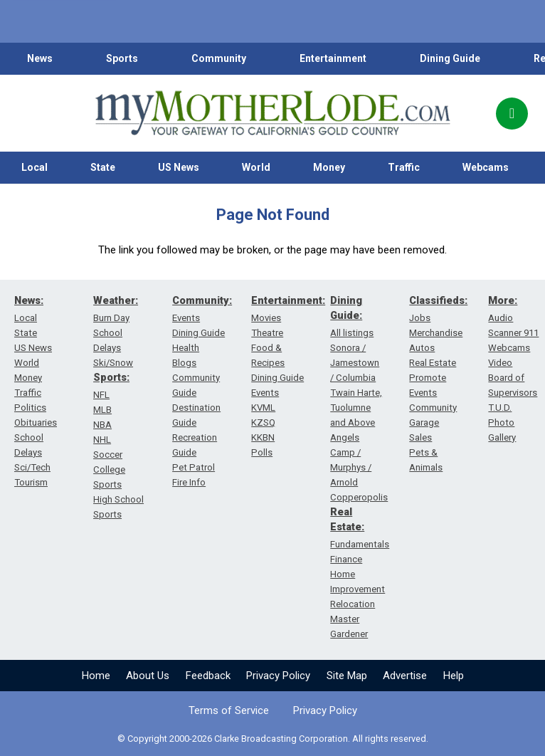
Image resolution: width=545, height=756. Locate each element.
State (103, 167)
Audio (501, 318)
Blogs (184, 363)
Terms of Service (229, 710)
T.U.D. (500, 408)
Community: (202, 300)
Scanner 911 (513, 333)
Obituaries (36, 422)
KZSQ (263, 422)
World (256, 167)
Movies (266, 318)
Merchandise (436, 333)
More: (503, 300)
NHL (102, 440)
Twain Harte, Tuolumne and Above (356, 408)
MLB (102, 410)
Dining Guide (450, 58)
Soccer (108, 455)
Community (219, 58)
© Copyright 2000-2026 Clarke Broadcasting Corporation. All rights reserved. (273, 739)
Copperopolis (359, 497)
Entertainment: (288, 300)
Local (35, 167)
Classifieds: (438, 300)
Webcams (486, 167)
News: (29, 300)
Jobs (420, 318)
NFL (101, 395)
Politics (30, 408)
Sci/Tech (32, 467)
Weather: (116, 300)
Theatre (267, 333)
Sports (122, 58)
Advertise (405, 676)
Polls (262, 452)
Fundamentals (360, 544)
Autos (422, 348)
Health (186, 348)
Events (186, 318)
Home (96, 676)
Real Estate (433, 363)
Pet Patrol (194, 467)
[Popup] (512, 114)
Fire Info (189, 482)
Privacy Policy (278, 676)
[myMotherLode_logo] (272, 113)
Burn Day (111, 318)
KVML (263, 408)
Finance (346, 559)
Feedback (208, 676)
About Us (148, 676)
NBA (102, 425)
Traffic (404, 167)
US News (179, 167)
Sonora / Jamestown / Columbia (355, 363)
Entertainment (333, 58)
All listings (352, 333)
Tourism (31, 482)
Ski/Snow (113, 363)
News (40, 58)
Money (329, 167)
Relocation (353, 604)
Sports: (111, 377)
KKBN (263, 437)
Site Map (347, 676)
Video (500, 363)
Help (454, 676)
